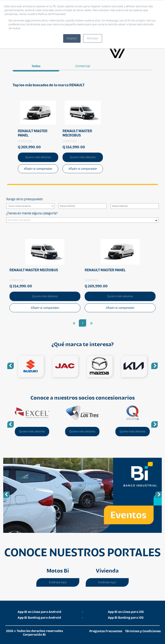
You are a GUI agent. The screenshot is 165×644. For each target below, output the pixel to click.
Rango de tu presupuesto (24, 199)
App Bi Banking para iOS (126, 617)
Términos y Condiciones (143, 631)
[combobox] (82, 220)
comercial (83, 66)
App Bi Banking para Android (39, 617)
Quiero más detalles (38, 157)
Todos (36, 66)
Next (154, 366)
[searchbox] (84, 221)
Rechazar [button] (93, 38)
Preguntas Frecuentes (106, 631)
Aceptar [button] (72, 38)
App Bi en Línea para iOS (126, 612)
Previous (11, 366)
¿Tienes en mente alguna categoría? (32, 213)
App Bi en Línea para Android (39, 612)
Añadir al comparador (38, 169)
